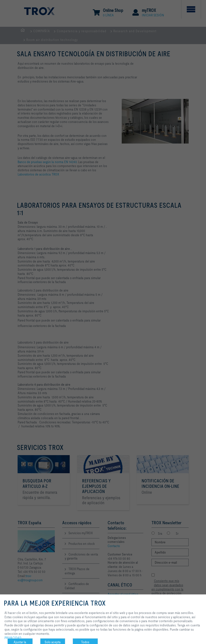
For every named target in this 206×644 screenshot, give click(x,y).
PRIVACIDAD (13, 638)
